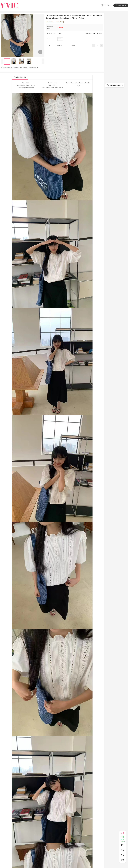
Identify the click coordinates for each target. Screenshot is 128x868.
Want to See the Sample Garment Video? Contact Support (21, 68)
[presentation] (2, 61)
